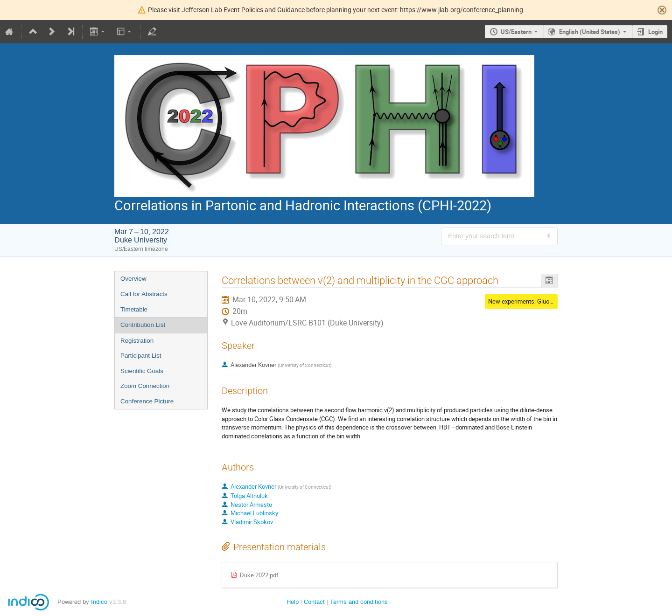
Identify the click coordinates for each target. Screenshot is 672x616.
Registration (137, 341)
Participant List (141, 356)
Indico (99, 602)
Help (293, 602)
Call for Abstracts (144, 294)
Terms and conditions (359, 602)
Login (655, 32)
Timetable (134, 309)
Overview (133, 279)
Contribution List (143, 325)
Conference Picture (147, 401)
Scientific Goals (142, 371)
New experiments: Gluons (522, 301)
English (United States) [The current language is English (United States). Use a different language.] (590, 32)
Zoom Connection (145, 386)
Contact (314, 602)
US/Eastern (516, 32)
